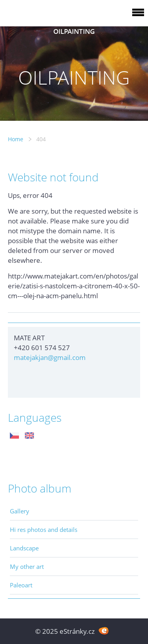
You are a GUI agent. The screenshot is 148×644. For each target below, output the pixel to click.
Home (16, 139)
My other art (27, 566)
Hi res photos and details (44, 530)
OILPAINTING (74, 31)
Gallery (20, 511)
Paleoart (21, 585)
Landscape (24, 548)
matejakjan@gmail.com (50, 357)
